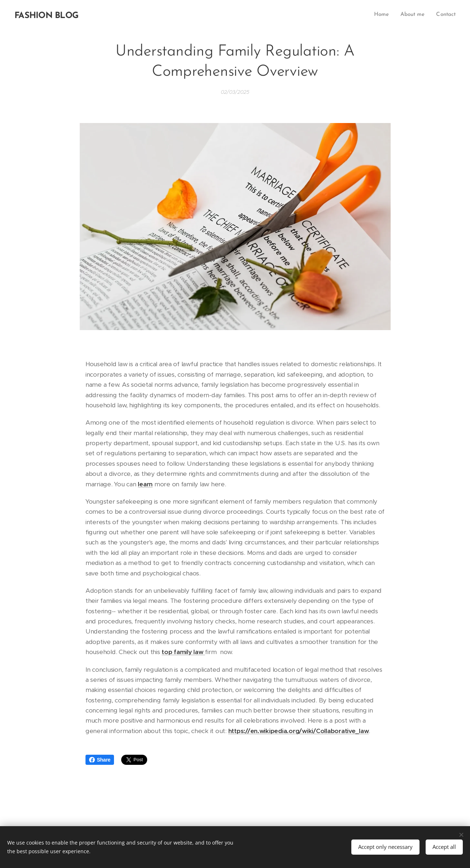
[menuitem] (383, 15)
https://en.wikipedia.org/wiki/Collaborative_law (298, 731)
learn (145, 484)
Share (100, 760)
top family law (183, 652)
